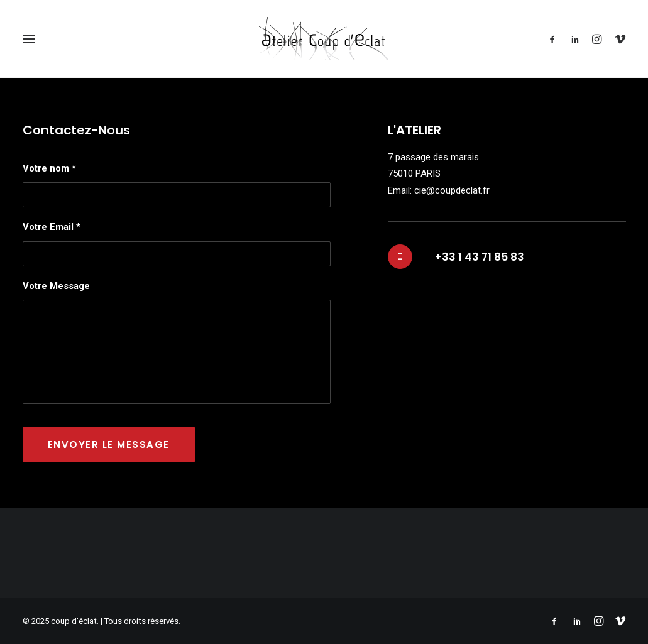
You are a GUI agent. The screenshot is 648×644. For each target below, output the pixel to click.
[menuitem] (555, 39)
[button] (555, 39)
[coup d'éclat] (324, 39)
